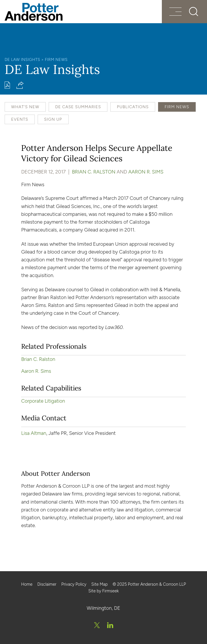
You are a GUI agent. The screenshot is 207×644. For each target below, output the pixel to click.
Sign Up (53, 119)
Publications (133, 107)
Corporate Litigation (43, 401)
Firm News (56, 59)
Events (20, 119)
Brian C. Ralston (94, 172)
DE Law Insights (22, 59)
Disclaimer (47, 584)
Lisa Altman (34, 433)
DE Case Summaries (78, 107)
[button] (20, 85)
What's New (25, 107)
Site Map (99, 584)
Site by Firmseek (103, 591)
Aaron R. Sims (146, 172)
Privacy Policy (74, 584)
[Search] (194, 12)
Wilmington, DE (104, 608)
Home (27, 584)
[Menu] (175, 12)
